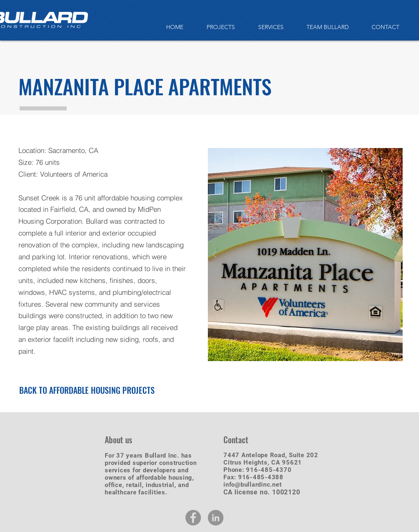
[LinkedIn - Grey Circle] (216, 518)
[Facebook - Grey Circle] (193, 518)
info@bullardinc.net (252, 485)
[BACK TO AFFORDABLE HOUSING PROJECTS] (87, 390)
